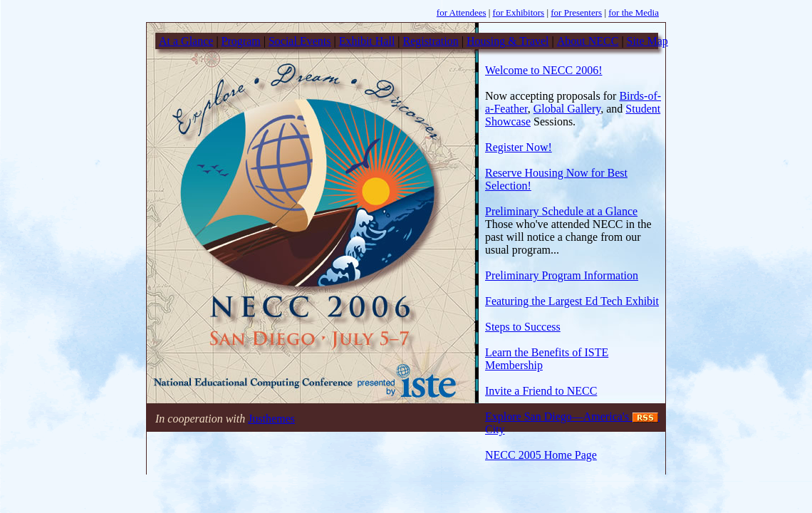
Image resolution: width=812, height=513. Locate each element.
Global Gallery (567, 109)
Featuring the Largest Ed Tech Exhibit (572, 301)
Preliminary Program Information (562, 275)
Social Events (300, 41)
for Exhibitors (519, 12)
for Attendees (462, 12)
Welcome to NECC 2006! (543, 70)
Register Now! (519, 147)
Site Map (647, 41)
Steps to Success (523, 327)
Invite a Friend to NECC (541, 391)
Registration (431, 41)
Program (241, 41)
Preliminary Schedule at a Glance (561, 211)
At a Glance (186, 41)
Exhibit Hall (367, 41)
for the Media (634, 12)
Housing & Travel (508, 41)
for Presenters (576, 12)
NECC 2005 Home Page (541, 455)
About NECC (588, 41)
